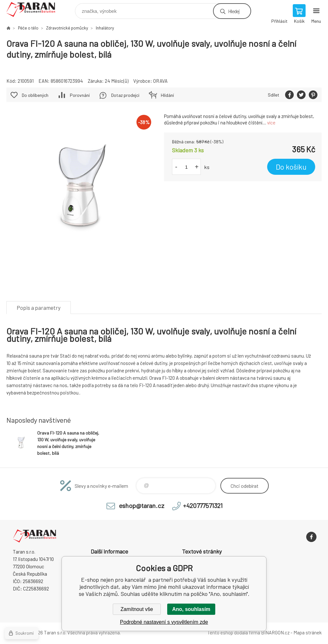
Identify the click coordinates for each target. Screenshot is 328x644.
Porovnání (80, 95)
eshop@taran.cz (142, 505)
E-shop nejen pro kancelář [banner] (35, 9)
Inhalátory (105, 28)
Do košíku (291, 167)
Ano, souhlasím (191, 609)
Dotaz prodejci (125, 95)
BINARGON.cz (275, 632)
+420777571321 (203, 505)
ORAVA (160, 81)
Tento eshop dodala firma (234, 632)
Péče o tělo (28, 28)
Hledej (234, 11)
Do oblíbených (35, 95)
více (271, 123)
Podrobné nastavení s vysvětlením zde (164, 622)
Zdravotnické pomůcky (67, 28)
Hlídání (167, 95)
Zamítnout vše (137, 609)
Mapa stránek (307, 632)
